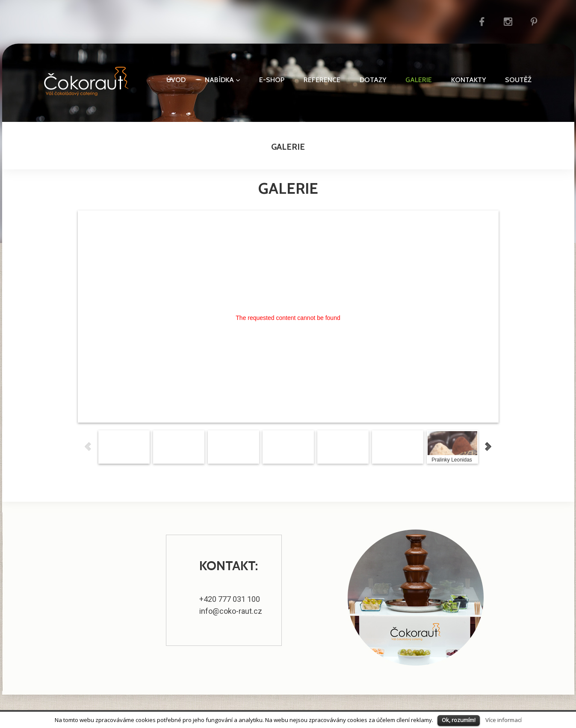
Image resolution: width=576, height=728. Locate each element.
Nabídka (222, 80)
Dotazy (373, 80)
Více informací (504, 720)
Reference (322, 80)
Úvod (176, 80)
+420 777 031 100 (230, 599)
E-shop (272, 80)
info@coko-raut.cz (231, 611)
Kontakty (468, 80)
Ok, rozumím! (459, 720)
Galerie (419, 80)
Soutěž (518, 80)
